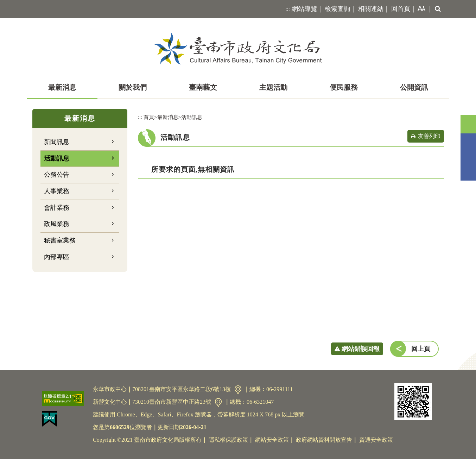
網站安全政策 (272, 440)
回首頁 (401, 9)
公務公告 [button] (57, 175)
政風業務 (57, 224)
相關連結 (371, 9)
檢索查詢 (337, 9)
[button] (420, 9)
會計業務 (57, 208)
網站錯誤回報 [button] (361, 349)
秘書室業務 (60, 240)
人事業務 (57, 191)
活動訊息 (57, 158)
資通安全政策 (376, 440)
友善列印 (429, 136)
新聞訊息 (57, 142)
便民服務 (344, 87)
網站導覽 (304, 9)
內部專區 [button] (57, 257)
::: (288, 9)
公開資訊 (414, 87)
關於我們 (133, 87)
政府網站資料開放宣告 (324, 440)
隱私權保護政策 (228, 440)
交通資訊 (238, 390)
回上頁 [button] (421, 349)
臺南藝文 (203, 87)
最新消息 (62, 87)
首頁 (149, 117)
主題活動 (273, 87)
